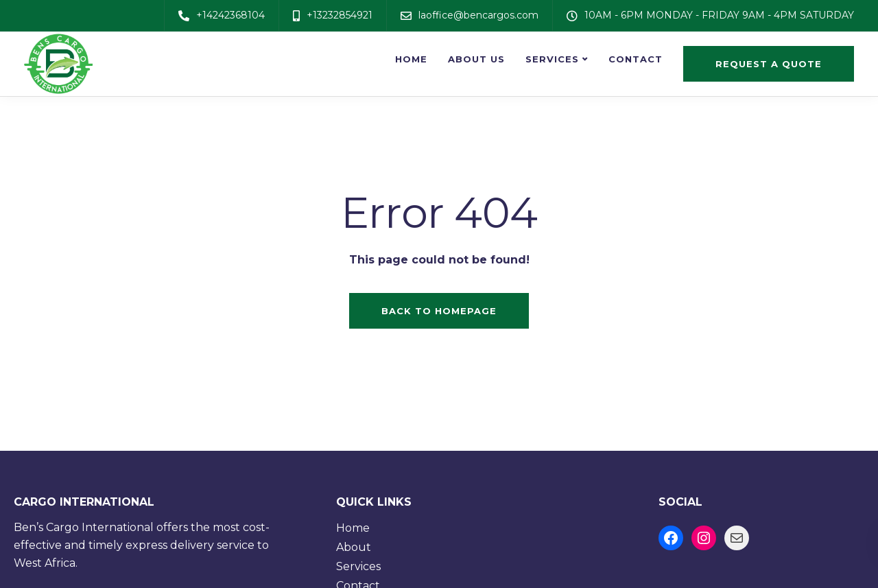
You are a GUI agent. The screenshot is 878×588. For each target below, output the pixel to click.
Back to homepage (439, 311)
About (354, 547)
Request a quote (769, 64)
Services (552, 59)
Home (411, 59)
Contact (636, 59)
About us (476, 59)
